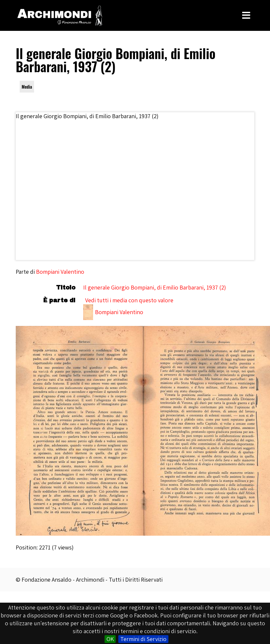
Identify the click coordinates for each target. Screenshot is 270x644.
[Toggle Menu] (246, 15)
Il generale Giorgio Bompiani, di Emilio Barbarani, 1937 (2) (155, 287)
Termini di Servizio (143, 639)
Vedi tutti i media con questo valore (129, 300)
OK (110, 639)
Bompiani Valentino (60, 272)
